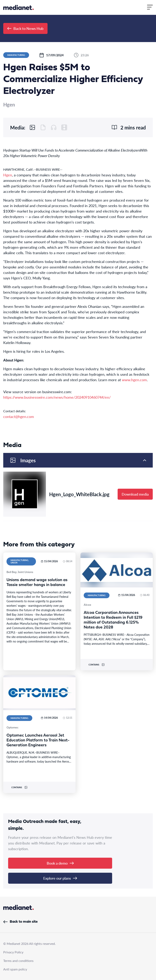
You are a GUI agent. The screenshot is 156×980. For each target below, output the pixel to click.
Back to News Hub (25, 28)
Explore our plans (60, 878)
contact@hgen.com (19, 416)
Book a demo (60, 863)
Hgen (8, 175)
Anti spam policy (15, 969)
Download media (135, 494)
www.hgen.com (134, 380)
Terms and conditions (18, 961)
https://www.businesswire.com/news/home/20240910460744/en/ (57, 397)
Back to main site (20, 922)
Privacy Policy (13, 952)
